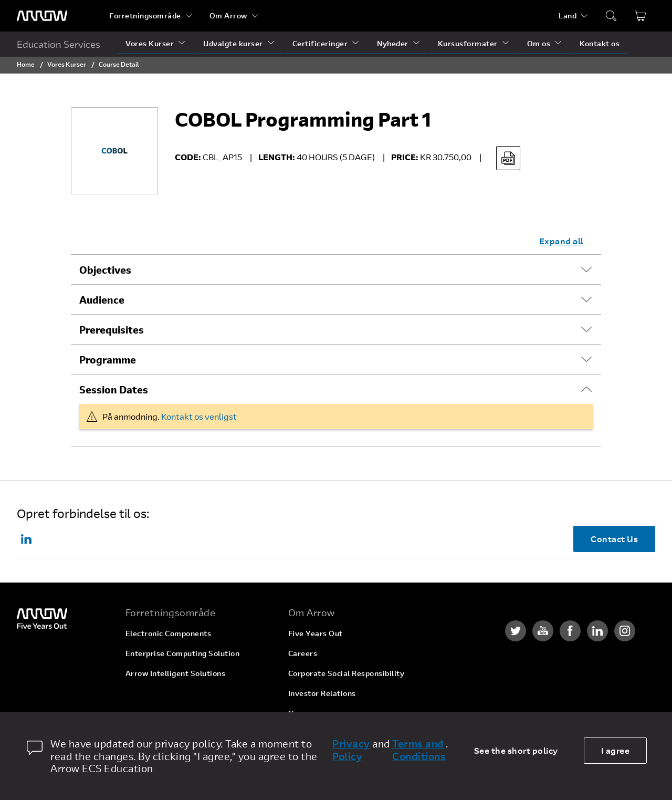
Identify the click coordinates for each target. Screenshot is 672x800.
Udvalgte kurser (233, 43)
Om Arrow (228, 15)
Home (26, 64)
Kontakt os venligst (199, 416)
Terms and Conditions (419, 750)
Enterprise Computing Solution (183, 653)
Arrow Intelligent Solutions (176, 673)
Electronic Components (169, 633)
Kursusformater (468, 43)
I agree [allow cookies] (616, 750)
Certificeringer (320, 43)
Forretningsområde (145, 15)
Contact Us (614, 539)
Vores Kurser (150, 43)
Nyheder (393, 43)
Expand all (561, 241)
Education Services (59, 44)
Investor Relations (322, 693)
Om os (539, 43)
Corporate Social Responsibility (346, 673)
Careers (303, 653)
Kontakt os (600, 43)
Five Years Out (316, 633)
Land (568, 15)
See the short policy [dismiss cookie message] (516, 750)
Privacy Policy (351, 750)
